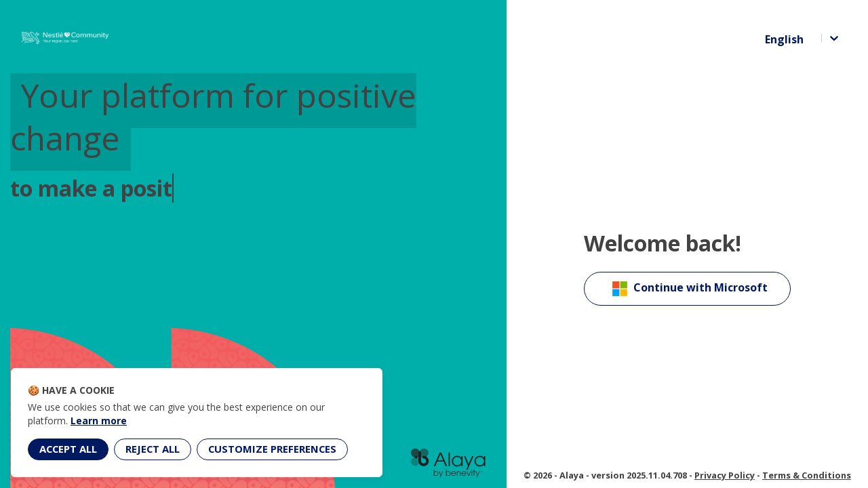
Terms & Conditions (807, 475)
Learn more (99, 421)
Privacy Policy (725, 475)
